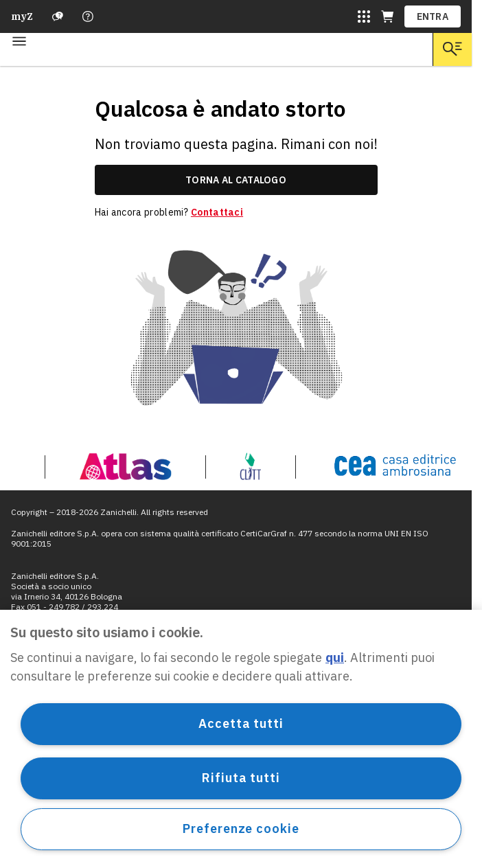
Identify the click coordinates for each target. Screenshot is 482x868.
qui (335, 658)
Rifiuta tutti (241, 778)
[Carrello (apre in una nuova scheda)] (387, 16)
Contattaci (217, 212)
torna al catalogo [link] (236, 180)
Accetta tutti (241, 723)
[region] (241, 739)
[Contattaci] (88, 16)
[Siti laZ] (364, 16)
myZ (22, 16)
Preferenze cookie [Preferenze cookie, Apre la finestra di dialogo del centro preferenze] (241, 829)
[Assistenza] (58, 16)
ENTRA (433, 16)
